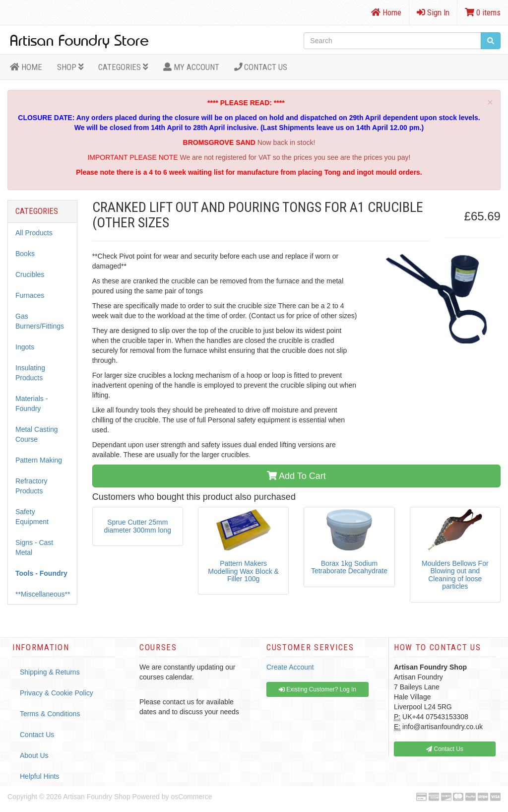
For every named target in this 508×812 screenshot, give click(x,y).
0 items (483, 12)
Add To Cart (296, 476)
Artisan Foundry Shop (96, 797)
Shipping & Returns (50, 672)
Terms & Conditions (50, 714)
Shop (70, 67)
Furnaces (30, 295)
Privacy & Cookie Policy (57, 693)
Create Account (290, 667)
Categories (123, 67)
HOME (26, 67)
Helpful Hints (39, 776)
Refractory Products (32, 486)
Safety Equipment (32, 517)
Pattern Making (39, 460)
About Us (34, 755)
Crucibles (30, 274)
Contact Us (261, 67)
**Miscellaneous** (43, 594)
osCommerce (191, 797)
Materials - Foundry (32, 404)
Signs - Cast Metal (34, 547)
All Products (34, 233)
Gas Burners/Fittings (40, 321)
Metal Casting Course (37, 434)
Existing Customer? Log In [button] (317, 689)
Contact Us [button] (445, 749)
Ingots (25, 347)
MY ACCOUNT (191, 67)
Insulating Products (30, 373)
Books (25, 254)
